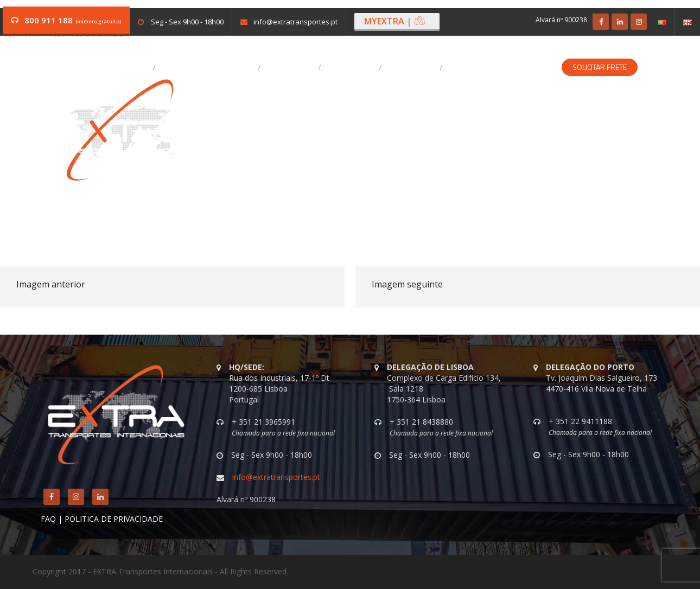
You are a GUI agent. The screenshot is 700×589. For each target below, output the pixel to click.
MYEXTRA (395, 21)
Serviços (292, 67)
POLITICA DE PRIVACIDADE (114, 519)
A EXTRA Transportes (209, 67)
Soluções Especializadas (503, 67)
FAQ (48, 519)
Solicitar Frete (600, 67)
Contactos (413, 67)
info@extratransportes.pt (295, 22)
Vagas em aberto (115, 67)
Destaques (353, 67)
